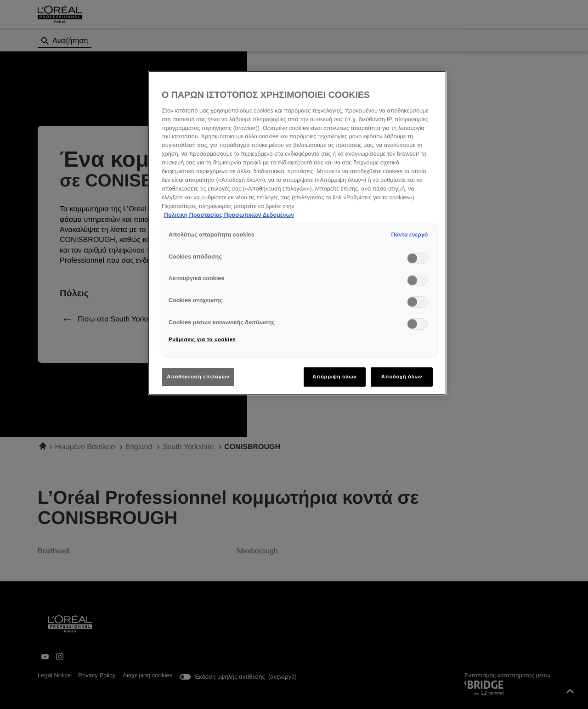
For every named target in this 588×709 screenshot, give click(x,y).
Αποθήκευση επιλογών (198, 377)
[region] (297, 233)
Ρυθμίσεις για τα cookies (202, 339)
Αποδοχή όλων (402, 377)
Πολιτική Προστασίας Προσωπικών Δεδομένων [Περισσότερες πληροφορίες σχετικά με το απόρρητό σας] (229, 215)
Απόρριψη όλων (334, 377)
